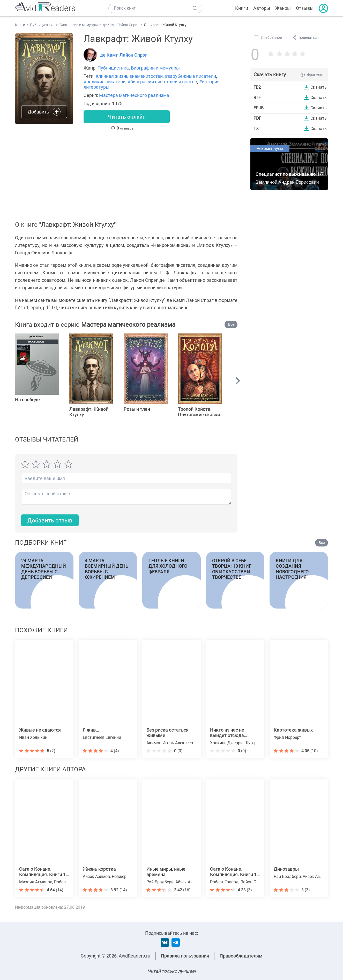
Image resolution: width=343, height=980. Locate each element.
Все (231, 324)
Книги (242, 8)
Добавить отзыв (50, 521)
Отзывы (305, 8)
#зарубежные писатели (190, 76)
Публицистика (113, 68)
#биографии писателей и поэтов (162, 82)
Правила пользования (185, 956)
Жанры (283, 8)
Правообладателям (241, 956)
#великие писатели (105, 82)
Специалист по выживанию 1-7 (290, 174)
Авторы (262, 8)
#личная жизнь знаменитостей (129, 76)
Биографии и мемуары (155, 68)
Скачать (319, 87)
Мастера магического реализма (134, 95)
